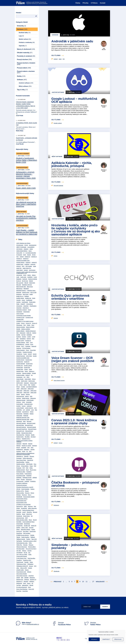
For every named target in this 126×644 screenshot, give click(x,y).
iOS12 (21, 385)
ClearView (19, 308)
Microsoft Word (29, 431)
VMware (29, 572)
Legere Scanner (29, 408)
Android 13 (19, 259)
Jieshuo (23, 394)
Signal (24, 514)
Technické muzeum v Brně (30, 541)
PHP (24, 468)
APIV (23, 266)
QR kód (18, 489)
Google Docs (29, 360)
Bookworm (19, 294)
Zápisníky (23, 46)
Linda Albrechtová (105, 366)
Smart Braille (20, 524)
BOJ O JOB (33, 292)
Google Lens (20, 366)
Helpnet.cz (32, 371)
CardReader (29, 300)
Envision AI (28, 341)
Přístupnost (29, 479)
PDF (35, 466)
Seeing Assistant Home (28, 510)
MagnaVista (19, 414)
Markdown (26, 414)
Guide (30, 369)
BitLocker (19, 285)
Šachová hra (20, 506)
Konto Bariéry (20, 404)
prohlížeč (27, 481)
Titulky (30, 555)
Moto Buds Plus (20, 435)
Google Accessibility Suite (23, 358)
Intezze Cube (33, 383)
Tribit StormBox (31, 558)
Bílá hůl (26, 283)
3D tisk (26, 245)
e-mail (34, 337)
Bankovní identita (33, 279)
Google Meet (20, 368)
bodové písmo (26, 292)
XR (32, 583)
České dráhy (32, 302)
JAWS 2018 (24, 389)
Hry (32, 375)
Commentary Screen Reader (24, 316)
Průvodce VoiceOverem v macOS (25, 487)
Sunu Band (26, 531)
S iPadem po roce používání (23, 504)
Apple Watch (20, 270)
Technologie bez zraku (22, 543)
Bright (34, 298)
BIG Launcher (20, 283)
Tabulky (18, 537)
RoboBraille (19, 497)
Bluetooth (19, 292)
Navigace (35, 446)
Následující (100, 582)
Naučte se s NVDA (26, 446)
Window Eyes (20, 580)
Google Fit (27, 362)
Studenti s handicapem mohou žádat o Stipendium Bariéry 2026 (27, 160)
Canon (23, 300)
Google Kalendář (21, 364)
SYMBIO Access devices (23, 535)
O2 (27, 451)
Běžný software (25, 86)
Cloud (29, 310)
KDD (31, 396)
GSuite (26, 369)
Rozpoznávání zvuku (22, 503)
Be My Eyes (25, 281)
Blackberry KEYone (27, 285)
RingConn (24, 495)
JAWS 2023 (19, 393)
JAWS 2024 (26, 393)
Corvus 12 (34, 323)
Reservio (27, 493)
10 (83, 582)
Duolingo (19, 337)
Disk (17, 333)
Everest (27, 344)
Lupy (21, 36)
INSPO (18, 381)
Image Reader (20, 379)
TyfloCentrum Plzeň (21, 564)
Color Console (20, 314)
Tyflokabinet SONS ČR (22, 566)
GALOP (30, 354)
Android (22, 257)
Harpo (26, 371)
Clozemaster (26, 312)
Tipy (29, 553)
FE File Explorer (26, 348)
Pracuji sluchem (24, 60)
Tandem (28, 539)
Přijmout (94, 639)
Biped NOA (32, 283)
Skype (30, 520)
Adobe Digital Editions (22, 251)
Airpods (29, 255)
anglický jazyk (20, 264)
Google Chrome (20, 360)
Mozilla (33, 435)
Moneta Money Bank (27, 433)
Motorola (28, 435)
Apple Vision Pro (27, 268)
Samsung (30, 506)
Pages (31, 466)
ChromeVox (19, 306)
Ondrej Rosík (104, 303)
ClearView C (26, 308)
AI (24, 253)
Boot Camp (26, 294)
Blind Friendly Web (21, 287)
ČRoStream (19, 325)
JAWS (18, 389)
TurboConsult (20, 562)
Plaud (27, 470)
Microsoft (29, 421)
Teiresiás (25, 545)
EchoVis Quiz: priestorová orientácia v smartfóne (70, 297)
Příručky (85, 3)
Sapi (35, 506)
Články (78, 3)
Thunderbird (19, 553)
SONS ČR (34, 526)
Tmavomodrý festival (22, 556)
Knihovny (19, 402)
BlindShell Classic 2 (21, 291)
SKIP (26, 518)
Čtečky (29, 325)
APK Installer (29, 266)
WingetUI (26, 581)
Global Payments (21, 356)
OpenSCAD (30, 460)
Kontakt (103, 3)
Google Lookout (28, 366)
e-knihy (29, 337)
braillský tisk (28, 298)
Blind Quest (30, 287)
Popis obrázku (20, 474)
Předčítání (29, 476)
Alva (17, 257)
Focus (27, 350)
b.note (35, 277)
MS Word (33, 437)
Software (22, 80)
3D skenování (20, 245)
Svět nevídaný (27, 533)
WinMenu (32, 581)
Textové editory (32, 547)
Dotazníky (21, 26)
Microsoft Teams (32, 429)
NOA (32, 448)
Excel (32, 344)
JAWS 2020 (19, 391)
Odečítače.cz (20, 456)
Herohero (19, 373)
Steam (18, 529)
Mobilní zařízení (25, 39)
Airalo (25, 255)
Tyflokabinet (30, 564)
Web (22, 578)
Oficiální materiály (25, 53)
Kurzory (24, 406)
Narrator (30, 444)
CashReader (25, 302)
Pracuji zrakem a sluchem (26, 72)
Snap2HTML (20, 526)
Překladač (19, 478)
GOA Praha (29, 356)
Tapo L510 (34, 539)
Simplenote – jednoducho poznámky (70, 546)
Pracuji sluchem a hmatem (26, 64)
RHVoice (19, 495)
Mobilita (18, 433)
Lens (35, 408)
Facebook (28, 346)
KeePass (19, 398)
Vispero (27, 570)
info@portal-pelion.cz (33, 624)
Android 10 (27, 257)
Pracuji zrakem (24, 68)
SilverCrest (29, 514)
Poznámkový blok (21, 476)
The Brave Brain (20, 549)
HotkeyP (28, 375)
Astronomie (19, 275)
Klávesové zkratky (21, 400)
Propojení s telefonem (22, 483)
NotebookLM (20, 449)
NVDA (24, 451)
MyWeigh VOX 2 (26, 439)
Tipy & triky (22, 90)
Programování (20, 481)
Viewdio (30, 568)
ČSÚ (25, 325)
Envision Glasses (21, 342)
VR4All (18, 578)
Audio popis (23, 277)
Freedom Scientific (27, 352)
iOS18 (25, 385)
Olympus (32, 456)
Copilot (18, 323)
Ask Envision (32, 270)
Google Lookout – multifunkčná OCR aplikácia (74, 100)
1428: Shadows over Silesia (23, 243)
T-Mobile (32, 535)
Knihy (24, 402)
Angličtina (27, 264)
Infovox (34, 379)
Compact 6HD (20, 319)
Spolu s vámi (25, 528)
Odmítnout (106, 639)
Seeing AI (19, 510)
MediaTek (26, 416)
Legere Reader (20, 408)
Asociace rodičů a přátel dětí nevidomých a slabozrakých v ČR (27, 273)
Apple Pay (19, 268)
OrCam (18, 466)
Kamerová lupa (20, 396)
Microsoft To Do (20, 431)
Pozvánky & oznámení (26, 56)
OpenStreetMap (20, 462)
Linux (33, 410)
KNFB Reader (30, 400)
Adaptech (26, 249)
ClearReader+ (33, 306)
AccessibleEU (31, 247)
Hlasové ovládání (26, 373)
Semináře (19, 512)
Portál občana (28, 474)
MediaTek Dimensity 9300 (23, 419)
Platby (31, 468)
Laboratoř (29, 406)
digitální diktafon (20, 331)
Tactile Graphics (25, 537)
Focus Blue (33, 350)
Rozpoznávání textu (21, 501)
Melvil (32, 419)
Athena (34, 275)
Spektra (18, 528)
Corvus (23, 323)
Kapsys (27, 396)
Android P (28, 262)
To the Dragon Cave (21, 558)
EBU (18, 339)
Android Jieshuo (20, 262)
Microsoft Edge (20, 425)
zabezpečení (25, 585)
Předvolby (118, 639)
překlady (35, 478)
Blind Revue (19, 289)
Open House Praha (21, 460)
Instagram (26, 383)
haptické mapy (20, 371)
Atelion (29, 275)
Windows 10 (33, 580)
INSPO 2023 (24, 381)
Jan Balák (104, 49)
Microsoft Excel (29, 425)
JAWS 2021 (26, 391)
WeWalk (26, 578)
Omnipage (19, 458)
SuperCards (33, 531)
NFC (29, 448)
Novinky (33, 449)
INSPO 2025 (20, 383)
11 (87, 582)
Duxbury (24, 337)
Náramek (25, 444)
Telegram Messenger (22, 547)
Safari (25, 506)
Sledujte (61, 624)
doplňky (18, 335)
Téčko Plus (19, 545)
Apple (35, 266)
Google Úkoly (20, 369)
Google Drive (20, 362)
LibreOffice (19, 410)
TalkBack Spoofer (21, 539)
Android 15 (26, 259)
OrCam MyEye (25, 466)
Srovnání (31, 528)
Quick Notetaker (25, 489)
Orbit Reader (29, 464)
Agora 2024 (19, 253)
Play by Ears (33, 470)
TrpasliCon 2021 (27, 560)
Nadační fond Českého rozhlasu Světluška (24, 441)
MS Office (27, 437)
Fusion (25, 354)
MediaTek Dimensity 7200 (23, 418)
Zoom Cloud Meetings (22, 589)
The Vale (19, 551)
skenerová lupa (20, 518)
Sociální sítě (27, 526)
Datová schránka (21, 327)
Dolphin (34, 333)
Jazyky (18, 394)
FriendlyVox (19, 354)
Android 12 (34, 257)
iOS (17, 385)
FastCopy (19, 348)
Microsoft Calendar (21, 423)
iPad (29, 385)
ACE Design (19, 249)
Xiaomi (29, 583)
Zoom (29, 587)
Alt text (34, 255)
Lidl (24, 410)
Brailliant (27, 296)
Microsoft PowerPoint (22, 429)
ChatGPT (23, 304)
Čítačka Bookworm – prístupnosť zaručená (75, 484)
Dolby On (29, 333)
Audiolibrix (30, 277)
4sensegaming (33, 245)
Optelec (27, 462)
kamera (28, 394)
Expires (18, 346)
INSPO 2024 (32, 381)
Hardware (22, 29)
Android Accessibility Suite (23, 261)
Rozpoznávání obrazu (22, 499)
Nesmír (18, 448)
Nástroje (18, 446)
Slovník (35, 520)
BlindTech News (31, 291)
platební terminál (21, 470)
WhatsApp (32, 578)
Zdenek (31, 585)
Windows (27, 580)
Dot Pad (23, 335)
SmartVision (27, 524)
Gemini (35, 354)
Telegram (31, 545)
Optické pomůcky (21, 464)
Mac (36, 410)
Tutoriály (26, 562)
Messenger (19, 421)
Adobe (31, 249)
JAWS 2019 (31, 389)
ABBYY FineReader (21, 247)
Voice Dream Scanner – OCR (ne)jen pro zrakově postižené (73, 359)
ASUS (25, 275)
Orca (35, 464)
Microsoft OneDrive (21, 427)
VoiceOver (31, 576)
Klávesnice (33, 398)
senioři (24, 512)
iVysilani (23, 387)
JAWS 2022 (33, 391)
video (18, 568)
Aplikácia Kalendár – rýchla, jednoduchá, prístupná (72, 164)
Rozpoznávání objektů (29, 497)
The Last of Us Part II (31, 549)
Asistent (26, 270)
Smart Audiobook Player (28, 522)
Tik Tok (25, 553)
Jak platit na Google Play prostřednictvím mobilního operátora (26, 218)
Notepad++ (27, 449)
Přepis (18, 479)
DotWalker (29, 335)
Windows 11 (19, 581)
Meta (24, 421)
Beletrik (31, 281)
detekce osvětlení (26, 329)
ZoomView (25, 591)
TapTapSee (19, 541)
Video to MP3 (24, 568)
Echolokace (23, 339)
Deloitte (18, 329)
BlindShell (26, 289)
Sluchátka (19, 522)
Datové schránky (30, 327)
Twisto (31, 562)
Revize (32, 493)
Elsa (33, 339)
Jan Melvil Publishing (31, 387)
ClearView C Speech (22, 310)
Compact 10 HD (20, 317)
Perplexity (19, 468)
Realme (32, 489)
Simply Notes (26, 516)
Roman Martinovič (104, 233)
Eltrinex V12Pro (20, 341)
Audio (18, 277)
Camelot (18, 300)
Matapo (32, 414)
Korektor (19, 406)
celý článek (56, 55)
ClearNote (26, 306)
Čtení (33, 325)
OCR (30, 451)
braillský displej (20, 298)
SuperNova (19, 533)
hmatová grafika (20, 375)
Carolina (18, 302)
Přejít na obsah (16, 1)
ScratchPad (24, 508)
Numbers (19, 451)
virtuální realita (20, 570)
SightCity (19, 514)
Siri (32, 516)
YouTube (19, 585)
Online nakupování (27, 458)
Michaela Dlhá (104, 106)
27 (93, 582)
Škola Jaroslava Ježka (22, 520)
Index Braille (28, 379)
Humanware (19, 377)
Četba (18, 304)
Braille (31, 294)
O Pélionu (94, 3)
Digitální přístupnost (31, 331)
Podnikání (29, 472)
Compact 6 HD (29, 317)
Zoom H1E (31, 589)
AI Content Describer (31, 253)
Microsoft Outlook (32, 427)
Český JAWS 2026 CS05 (26, 188)
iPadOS (33, 385)
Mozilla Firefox (20, 437)
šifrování (35, 512)
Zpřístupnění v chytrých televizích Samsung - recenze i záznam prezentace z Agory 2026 (26, 175)
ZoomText (19, 591)
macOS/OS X (26, 412)
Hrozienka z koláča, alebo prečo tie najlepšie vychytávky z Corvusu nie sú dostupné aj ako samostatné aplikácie (76, 230)
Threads (29, 551)
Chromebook (30, 304)
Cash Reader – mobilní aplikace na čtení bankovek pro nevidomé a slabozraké (27, 232)
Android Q (34, 262)
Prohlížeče (33, 481)
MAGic (32, 412)
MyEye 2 (19, 439)
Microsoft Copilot (31, 423)
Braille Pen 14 (20, 296)
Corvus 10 (28, 323)
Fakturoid (34, 346)
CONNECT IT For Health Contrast (25, 321)
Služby (21, 76)
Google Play (27, 368)
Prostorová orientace (22, 485)
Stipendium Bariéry (25, 529)
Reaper (27, 491)
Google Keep (29, 364)
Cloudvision (19, 312)
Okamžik (26, 456)
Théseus (24, 551)
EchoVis (29, 339)
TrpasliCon (19, 560)
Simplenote (19, 516)
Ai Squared (19, 255)
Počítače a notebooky (27, 42)
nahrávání (19, 444)
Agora (30, 251)
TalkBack (33, 537)
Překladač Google (27, 478)
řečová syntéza (20, 493)
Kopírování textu (28, 404)
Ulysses (31, 566)
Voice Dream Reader (22, 574)
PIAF (27, 468)
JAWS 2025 (33, 393)
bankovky (25, 279)
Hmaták (34, 373)
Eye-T (23, 346)
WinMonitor (19, 583)
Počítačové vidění (21, 472)
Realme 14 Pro (20, 491)
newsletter (24, 448)
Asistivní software (26, 83)
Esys (31, 342)
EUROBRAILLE (20, 344)
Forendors (19, 352)
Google (35, 356)
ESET (28, 342)
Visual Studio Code (21, 572)
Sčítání (18, 508)
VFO (35, 566)
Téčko (30, 543)
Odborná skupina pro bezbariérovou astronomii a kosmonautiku (25, 454)
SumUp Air (19, 531)
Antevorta (33, 264)
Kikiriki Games (26, 398)
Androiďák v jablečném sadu (72, 41)
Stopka (33, 529)
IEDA (28, 377)
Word (25, 583)
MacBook (19, 412)
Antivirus (19, 266)
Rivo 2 (30, 495)
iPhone (18, 387)
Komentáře (29, 402)
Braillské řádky (25, 33)
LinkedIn (28, 410)
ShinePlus (29, 512)
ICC (25, 377)
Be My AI (19, 281)
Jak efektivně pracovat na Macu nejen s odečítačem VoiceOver (26, 204)
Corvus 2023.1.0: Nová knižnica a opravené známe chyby (74, 422)
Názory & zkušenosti (26, 49)
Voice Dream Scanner (22, 576)
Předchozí (57, 582)
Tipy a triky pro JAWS (22, 555)
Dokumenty (23, 333)
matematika (19, 416)
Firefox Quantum (21, 350)
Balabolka (19, 279)
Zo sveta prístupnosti (22, 587)
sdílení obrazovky (32, 508)
